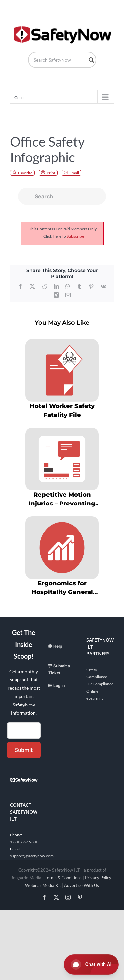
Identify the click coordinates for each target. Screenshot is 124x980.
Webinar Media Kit (43, 885)
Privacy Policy (98, 878)
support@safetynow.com (32, 856)
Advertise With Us (82, 885)
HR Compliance (100, 684)
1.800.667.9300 (24, 842)
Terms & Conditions (63, 878)
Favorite (25, 173)
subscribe (75, 236)
